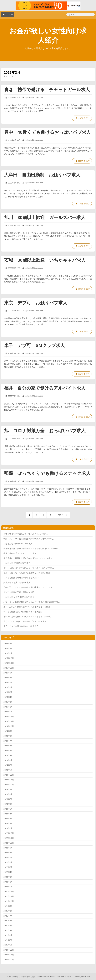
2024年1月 (8, 770)
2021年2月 (8, 940)
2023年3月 (8, 819)
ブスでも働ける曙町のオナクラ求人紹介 (21, 578)
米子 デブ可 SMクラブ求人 (35, 345)
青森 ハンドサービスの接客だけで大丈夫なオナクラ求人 (29, 539)
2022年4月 (8, 872)
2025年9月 (8, 673)
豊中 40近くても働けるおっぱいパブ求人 (47, 132)
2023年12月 (9, 775)
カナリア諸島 (66, 977)
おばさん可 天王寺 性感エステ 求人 (19, 597)
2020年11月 (9, 955)
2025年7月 (8, 682)
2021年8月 (8, 911)
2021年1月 (8, 945)
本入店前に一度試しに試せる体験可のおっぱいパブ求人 (28, 558)
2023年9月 (8, 789)
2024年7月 (8, 741)
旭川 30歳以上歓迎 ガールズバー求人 (45, 217)
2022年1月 (8, 887)
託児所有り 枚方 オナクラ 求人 (17, 582)
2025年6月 (8, 687)
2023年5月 (8, 809)
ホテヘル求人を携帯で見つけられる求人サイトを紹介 (27, 607)
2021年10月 (9, 901)
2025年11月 (9, 663)
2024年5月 (8, 751)
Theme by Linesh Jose (82, 977)
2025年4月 (8, 697)
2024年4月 (8, 755)
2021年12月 (9, 892)
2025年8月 (8, 678)
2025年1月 (8, 712)
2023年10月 (9, 785)
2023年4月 (8, 814)
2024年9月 (8, 731)
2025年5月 (8, 692)
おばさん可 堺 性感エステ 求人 (17, 563)
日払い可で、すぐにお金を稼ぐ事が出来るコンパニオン (28, 587)
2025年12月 (9, 658)
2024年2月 (8, 765)
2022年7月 (8, 857)
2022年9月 (8, 848)
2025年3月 (8, 702)
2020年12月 (9, 950)
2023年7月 (8, 799)
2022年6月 (8, 862)
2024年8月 (8, 736)
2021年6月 (8, 921)
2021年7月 (8, 916)
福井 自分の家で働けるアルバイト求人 (45, 388)
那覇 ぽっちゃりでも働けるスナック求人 (47, 473)
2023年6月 (8, 804)
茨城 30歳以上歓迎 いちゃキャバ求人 (45, 260)
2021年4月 (8, 930)
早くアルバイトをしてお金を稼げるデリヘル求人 (25, 621)
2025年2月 (8, 707)
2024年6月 (8, 746)
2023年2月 (8, 823)
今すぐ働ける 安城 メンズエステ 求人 (20, 553)
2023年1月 (8, 828)
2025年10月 (9, 668)
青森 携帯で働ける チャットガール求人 (47, 90)
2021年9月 (8, 906)
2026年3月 (8, 644)
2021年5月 (8, 926)
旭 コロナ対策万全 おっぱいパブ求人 (45, 431)
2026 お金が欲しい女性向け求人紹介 (21, 977)
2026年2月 (8, 648)
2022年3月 (8, 877)
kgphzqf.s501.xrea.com (34, 97)
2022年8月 (8, 853)
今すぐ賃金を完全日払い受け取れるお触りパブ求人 (26, 534)
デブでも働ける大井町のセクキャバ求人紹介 (23, 612)
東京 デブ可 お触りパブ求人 (36, 303)
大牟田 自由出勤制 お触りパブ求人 (42, 175)
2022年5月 (8, 867)
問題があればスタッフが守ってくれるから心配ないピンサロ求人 (32, 548)
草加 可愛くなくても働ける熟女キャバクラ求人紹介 (27, 573)
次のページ (62, 515)
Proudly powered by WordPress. (49, 977)
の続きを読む (82, 119)
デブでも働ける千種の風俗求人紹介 (19, 592)
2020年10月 (9, 960)
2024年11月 (9, 721)
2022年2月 (8, 882)
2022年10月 (9, 843)
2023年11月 (9, 780)
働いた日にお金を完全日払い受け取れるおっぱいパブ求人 (29, 568)
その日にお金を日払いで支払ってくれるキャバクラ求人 (28, 617)
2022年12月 (9, 833)
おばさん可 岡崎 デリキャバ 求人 (18, 544)
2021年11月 (9, 896)
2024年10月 (9, 726)
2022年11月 (9, 838)
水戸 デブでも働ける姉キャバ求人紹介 (21, 626)
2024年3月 (8, 760)
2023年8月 (8, 794)
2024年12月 (9, 717)
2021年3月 (8, 935)
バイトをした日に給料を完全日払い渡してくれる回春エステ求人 (32, 602)
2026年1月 (8, 653)
